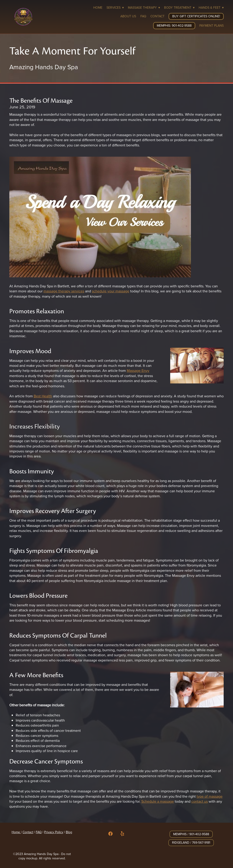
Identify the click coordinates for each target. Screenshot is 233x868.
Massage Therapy (144, 8)
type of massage (210, 796)
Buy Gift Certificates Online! (196, 16)
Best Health (43, 396)
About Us (128, 16)
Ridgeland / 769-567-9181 (191, 842)
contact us (200, 801)
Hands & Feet (211, 8)
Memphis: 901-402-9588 (174, 26)
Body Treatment (179, 8)
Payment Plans (211, 26)
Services (115, 8)
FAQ (143, 16)
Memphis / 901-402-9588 (191, 834)
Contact (157, 16)
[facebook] (111, 834)
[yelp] (122, 834)
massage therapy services (64, 291)
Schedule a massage (158, 801)
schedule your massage (111, 291)
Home (98, 8)
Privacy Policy (54, 832)
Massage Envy (138, 370)
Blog (69, 832)
